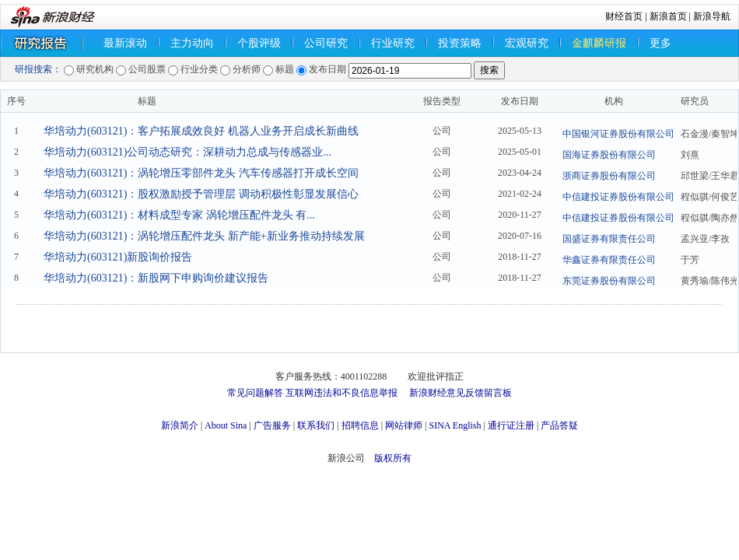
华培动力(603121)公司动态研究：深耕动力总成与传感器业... (187, 152)
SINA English (455, 425)
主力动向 (192, 43)
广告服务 (272, 425)
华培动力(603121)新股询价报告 (118, 257)
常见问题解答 (255, 393)
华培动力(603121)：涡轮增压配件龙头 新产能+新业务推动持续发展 (204, 236)
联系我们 (316, 425)
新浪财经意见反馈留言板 (461, 393)
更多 (660, 43)
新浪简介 (180, 425)
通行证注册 (511, 425)
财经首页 (624, 16)
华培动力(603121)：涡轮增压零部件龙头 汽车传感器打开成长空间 (201, 173)
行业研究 (393, 43)
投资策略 (460, 43)
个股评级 (259, 43)
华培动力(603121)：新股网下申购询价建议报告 (156, 278)
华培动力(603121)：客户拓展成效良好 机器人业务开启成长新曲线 (201, 131)
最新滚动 (125, 43)
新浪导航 (712, 16)
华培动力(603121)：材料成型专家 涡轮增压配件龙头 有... (179, 215)
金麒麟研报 (599, 43)
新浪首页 (668, 16)
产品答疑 (559, 425)
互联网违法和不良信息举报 (341, 393)
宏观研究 (527, 43)
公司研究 (326, 43)
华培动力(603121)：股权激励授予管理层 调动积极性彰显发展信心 (201, 194)
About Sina (226, 425)
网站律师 (404, 425)
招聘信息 (360, 425)
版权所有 (393, 458)
